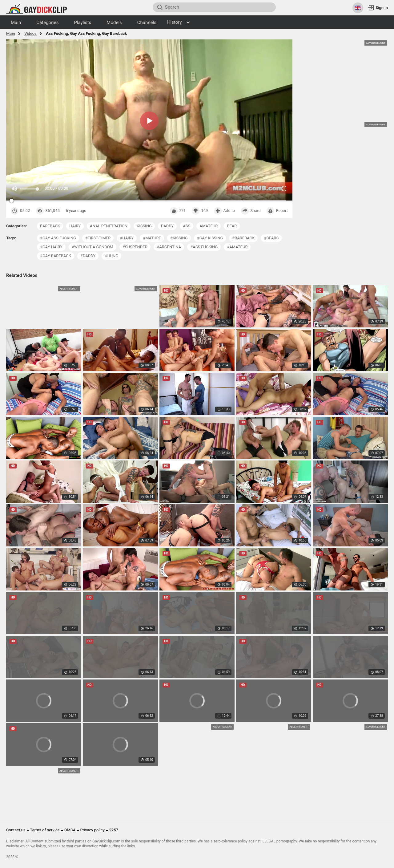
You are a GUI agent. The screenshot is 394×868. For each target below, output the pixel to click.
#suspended (135, 247)
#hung (111, 256)
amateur (209, 226)
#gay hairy (51, 247)
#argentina (169, 247)
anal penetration (109, 226)
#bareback (243, 238)
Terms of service (45, 830)
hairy (75, 226)
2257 (114, 830)
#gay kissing (210, 238)
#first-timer (98, 238)
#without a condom (92, 247)
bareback (50, 226)
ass (187, 226)
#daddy (88, 256)
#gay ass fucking (58, 238)
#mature (152, 238)
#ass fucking (204, 247)
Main (11, 33)
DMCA (70, 830)
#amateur (237, 247)
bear (232, 226)
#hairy (127, 238)
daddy (167, 226)
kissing (144, 226)
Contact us (16, 830)
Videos (30, 33)
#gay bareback (56, 256)
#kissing (179, 238)
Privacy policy (92, 830)
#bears (271, 238)
